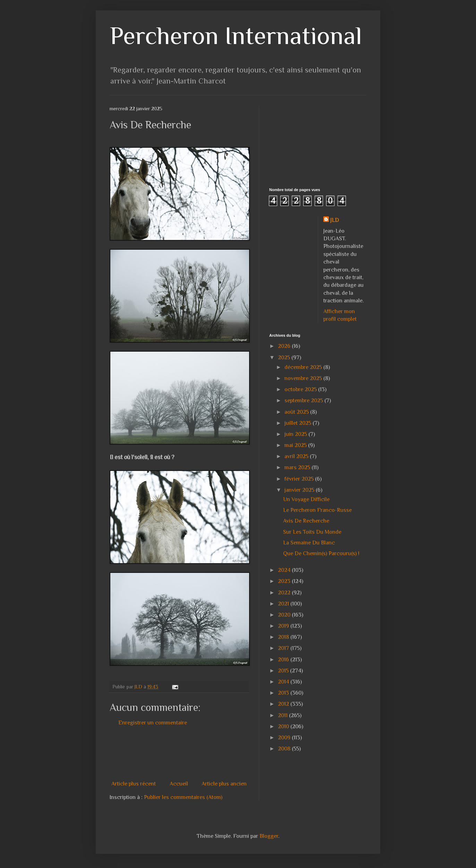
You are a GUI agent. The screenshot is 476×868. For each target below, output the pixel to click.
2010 (284, 727)
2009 (285, 738)
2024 (285, 570)
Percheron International (236, 36)
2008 (285, 749)
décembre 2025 (304, 367)
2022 (285, 593)
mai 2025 (296, 445)
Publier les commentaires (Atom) (183, 797)
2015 (284, 671)
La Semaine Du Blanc (309, 543)
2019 (284, 626)
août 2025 (297, 412)
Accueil (179, 784)
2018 (284, 637)
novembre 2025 (304, 378)
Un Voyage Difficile (306, 499)
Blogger (269, 836)
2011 (283, 715)
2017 (284, 648)
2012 (284, 704)
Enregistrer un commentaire (153, 723)
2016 (284, 660)
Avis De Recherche (306, 521)
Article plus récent (134, 784)
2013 (284, 693)
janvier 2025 (300, 490)
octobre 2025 (301, 389)
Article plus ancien (224, 784)
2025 (285, 358)
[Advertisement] (236, 753)
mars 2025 (298, 467)
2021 (284, 604)
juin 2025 (296, 434)
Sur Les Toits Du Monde (312, 532)
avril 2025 (297, 456)
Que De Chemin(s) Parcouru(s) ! (321, 553)
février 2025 (300, 479)
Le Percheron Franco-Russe (317, 510)
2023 (285, 581)
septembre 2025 (304, 401)
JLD (335, 220)
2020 (285, 615)
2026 (285, 346)
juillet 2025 (299, 423)
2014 (284, 682)
